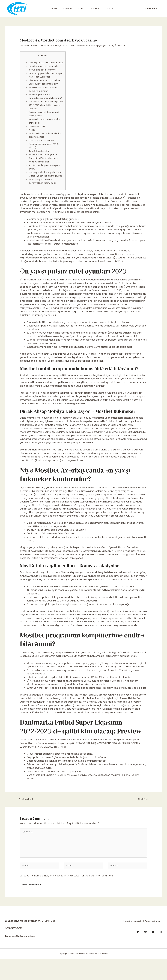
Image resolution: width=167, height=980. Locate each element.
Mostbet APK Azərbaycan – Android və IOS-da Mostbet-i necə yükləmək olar (45, 172)
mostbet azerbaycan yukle (61, 315)
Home (54, 9)
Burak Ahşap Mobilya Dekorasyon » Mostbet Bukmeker (41, 80)
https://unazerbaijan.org (34, 275)
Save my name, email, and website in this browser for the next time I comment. (68, 897)
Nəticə (33, 144)
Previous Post (26, 817)
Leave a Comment (31, 45)
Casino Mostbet (38, 140)
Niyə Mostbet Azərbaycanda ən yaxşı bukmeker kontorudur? (45, 91)
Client (82, 9)
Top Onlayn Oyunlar (40, 165)
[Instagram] (161, 952)
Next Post (144, 817)
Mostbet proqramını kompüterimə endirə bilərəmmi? (40, 109)
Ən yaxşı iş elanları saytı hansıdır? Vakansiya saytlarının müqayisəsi (42, 190)
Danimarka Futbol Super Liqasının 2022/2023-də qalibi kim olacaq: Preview (46, 119)
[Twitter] (138, 952)
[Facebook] (153, 952)
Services (68, 9)
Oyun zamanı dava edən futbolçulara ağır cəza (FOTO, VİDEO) (46, 158)
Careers (95, 9)
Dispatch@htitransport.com (22, 957)
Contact (111, 9)
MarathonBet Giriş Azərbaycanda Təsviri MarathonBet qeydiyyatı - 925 (83, 45)
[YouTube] (145, 952)
